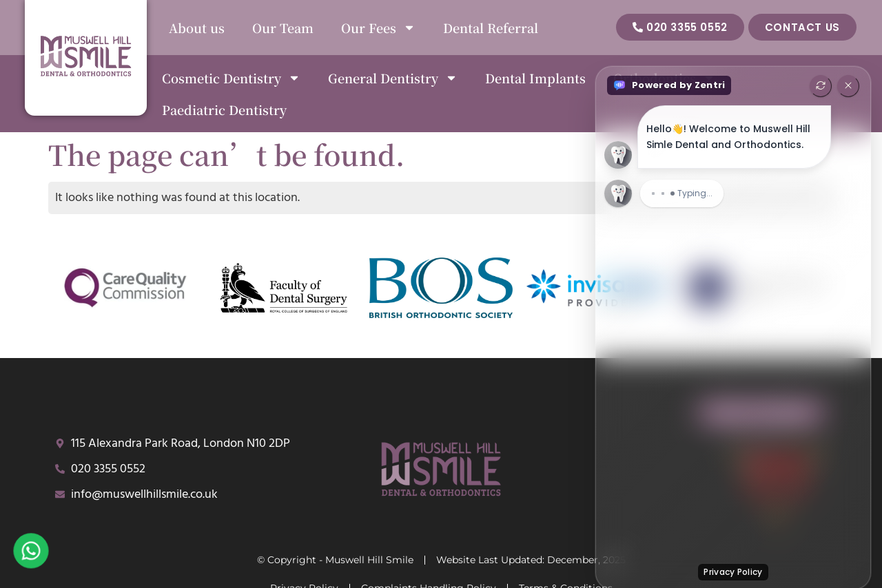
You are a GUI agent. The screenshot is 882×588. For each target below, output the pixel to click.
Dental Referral (491, 28)
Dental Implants (535, 78)
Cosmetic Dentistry (231, 78)
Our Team (283, 28)
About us (197, 28)
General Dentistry (393, 78)
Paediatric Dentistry (224, 109)
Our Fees (378, 28)
